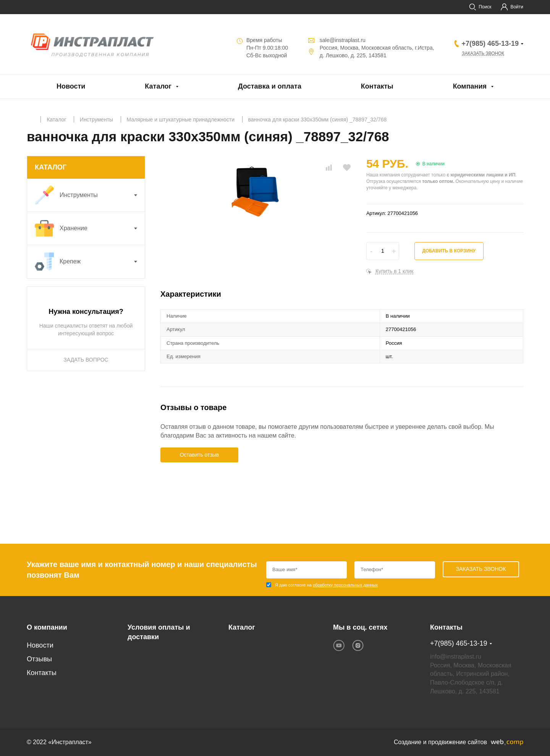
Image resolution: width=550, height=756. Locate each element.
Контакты (377, 86)
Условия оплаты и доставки (159, 632)
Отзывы (39, 659)
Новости (71, 86)
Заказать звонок (483, 53)
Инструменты (90, 195)
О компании (47, 627)
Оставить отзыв (200, 455)
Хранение (90, 228)
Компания (470, 86)
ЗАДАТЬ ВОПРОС (86, 360)
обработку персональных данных (345, 585)
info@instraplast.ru (456, 657)
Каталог (158, 86)
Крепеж (90, 262)
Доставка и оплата (270, 86)
